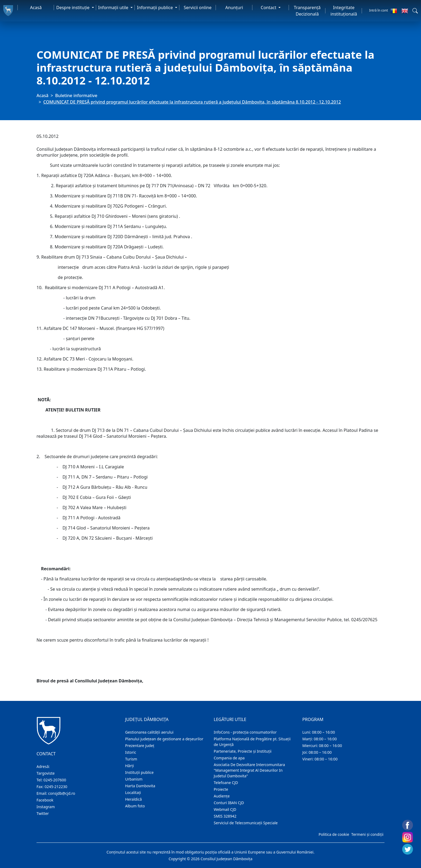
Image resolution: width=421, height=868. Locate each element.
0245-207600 (55, 780)
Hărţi (130, 766)
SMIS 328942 (225, 816)
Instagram (46, 807)
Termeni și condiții (367, 834)
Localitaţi (133, 792)
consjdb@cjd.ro (62, 793)
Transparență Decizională (307, 11)
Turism (131, 759)
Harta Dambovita (140, 786)
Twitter (43, 813)
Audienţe (222, 796)
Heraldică (133, 799)
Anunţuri (234, 8)
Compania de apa (229, 758)
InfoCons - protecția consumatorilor (245, 732)
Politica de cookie (334, 834)
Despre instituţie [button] (73, 8)
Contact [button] (269, 8)
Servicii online (198, 8)
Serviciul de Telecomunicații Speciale (246, 823)
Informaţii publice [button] (155, 8)
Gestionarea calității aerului (149, 732)
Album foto (135, 806)
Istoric (131, 752)
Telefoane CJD (226, 783)
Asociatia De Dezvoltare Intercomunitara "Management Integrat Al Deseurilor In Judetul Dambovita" (249, 770)
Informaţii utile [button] (114, 8)
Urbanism (134, 779)
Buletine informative (76, 95)
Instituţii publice (139, 772)
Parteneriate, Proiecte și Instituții (243, 751)
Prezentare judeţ (140, 746)
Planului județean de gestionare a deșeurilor (164, 739)
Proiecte (221, 789)
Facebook (45, 800)
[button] (415, 11)
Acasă (36, 8)
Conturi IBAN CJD (229, 803)
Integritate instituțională (344, 11)
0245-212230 (56, 787)
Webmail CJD (225, 809)
